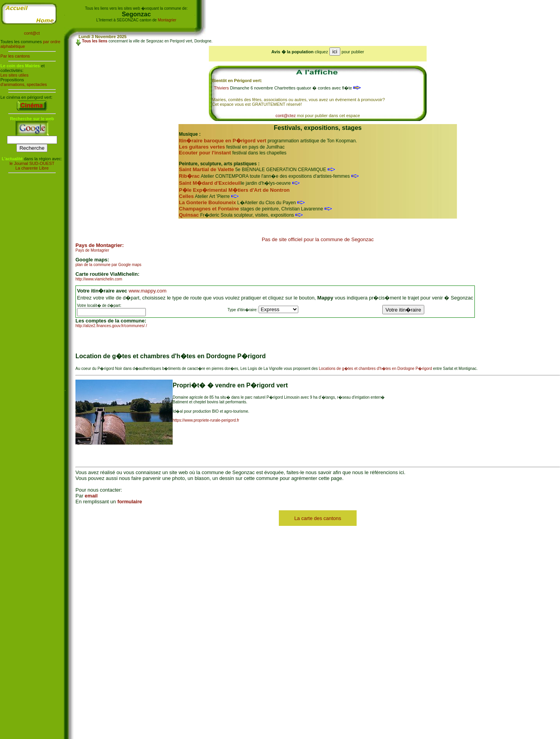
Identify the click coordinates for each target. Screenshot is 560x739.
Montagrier (167, 20)
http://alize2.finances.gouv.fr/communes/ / (111, 326)
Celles (186, 196)
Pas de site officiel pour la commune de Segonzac (318, 239)
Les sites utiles (14, 75)
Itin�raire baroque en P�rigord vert (223, 141)
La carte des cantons (318, 518)
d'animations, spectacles (24, 84)
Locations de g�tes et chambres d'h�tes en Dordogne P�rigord (375, 369)
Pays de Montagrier (92, 250)
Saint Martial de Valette (206, 169)
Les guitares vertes (202, 147)
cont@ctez (285, 116)
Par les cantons (15, 56)
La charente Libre (32, 168)
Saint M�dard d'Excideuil (210, 183)
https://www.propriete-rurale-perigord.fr (206, 420)
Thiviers (221, 88)
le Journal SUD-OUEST (32, 163)
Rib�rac (189, 176)
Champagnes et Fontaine (209, 209)
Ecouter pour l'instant (205, 153)
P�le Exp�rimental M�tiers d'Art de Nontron (234, 190)
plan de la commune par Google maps (108, 265)
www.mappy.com (148, 291)
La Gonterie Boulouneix (207, 202)
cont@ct (32, 33)
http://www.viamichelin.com (99, 279)
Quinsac (189, 215)
